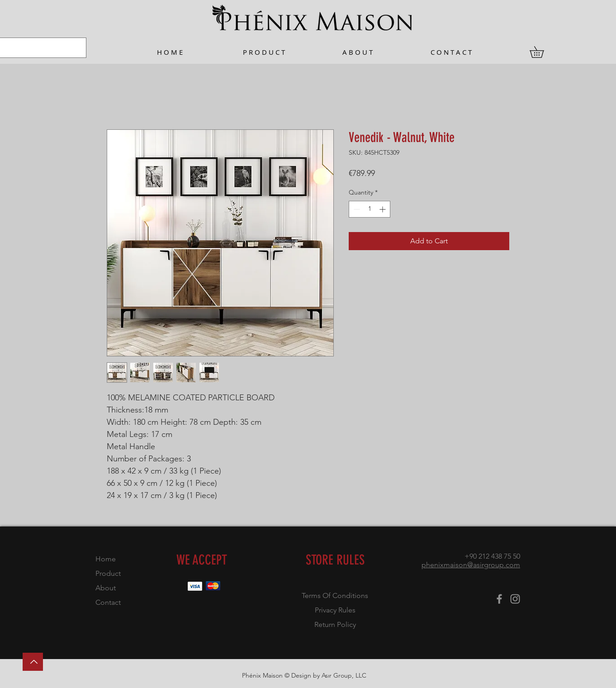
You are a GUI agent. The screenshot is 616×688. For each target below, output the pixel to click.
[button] (542, 52)
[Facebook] (499, 599)
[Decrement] (356, 209)
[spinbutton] (370, 209)
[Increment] (383, 209)
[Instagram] (515, 599)
